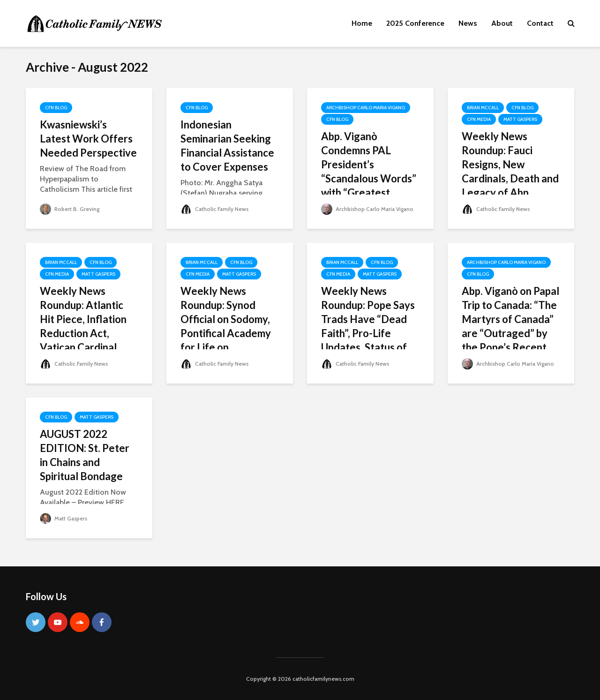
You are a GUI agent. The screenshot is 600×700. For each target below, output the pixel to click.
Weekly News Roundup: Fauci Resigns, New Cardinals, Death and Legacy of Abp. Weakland (510, 171)
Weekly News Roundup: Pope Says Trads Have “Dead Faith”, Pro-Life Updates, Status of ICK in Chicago (368, 326)
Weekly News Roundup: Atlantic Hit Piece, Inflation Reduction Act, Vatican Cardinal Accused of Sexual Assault (83, 333)
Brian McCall (483, 108)
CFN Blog (56, 108)
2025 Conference (415, 23)
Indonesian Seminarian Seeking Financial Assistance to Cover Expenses (227, 146)
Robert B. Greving (70, 209)
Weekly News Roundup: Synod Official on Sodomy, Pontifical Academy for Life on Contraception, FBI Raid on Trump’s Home (226, 340)
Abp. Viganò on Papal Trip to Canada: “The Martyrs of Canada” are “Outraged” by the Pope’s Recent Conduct (510, 326)
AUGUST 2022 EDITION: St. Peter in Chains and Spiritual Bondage (85, 455)
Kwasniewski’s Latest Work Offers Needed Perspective (88, 139)
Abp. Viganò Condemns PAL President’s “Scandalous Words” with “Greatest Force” (369, 171)
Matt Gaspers (520, 119)
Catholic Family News (214, 209)
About (502, 23)
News (468, 23)
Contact (540, 23)
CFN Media (479, 119)
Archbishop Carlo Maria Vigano (366, 108)
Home (362, 23)
